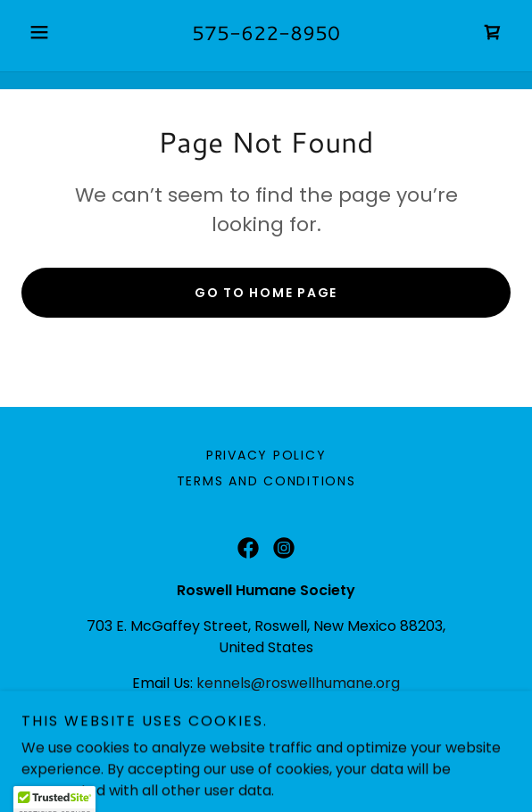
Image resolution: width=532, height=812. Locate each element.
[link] (493, 32)
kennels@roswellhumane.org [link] (298, 683)
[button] (58, 32)
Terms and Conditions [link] (266, 481)
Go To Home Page (266, 293)
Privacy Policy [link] (266, 455)
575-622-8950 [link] (266, 33)
